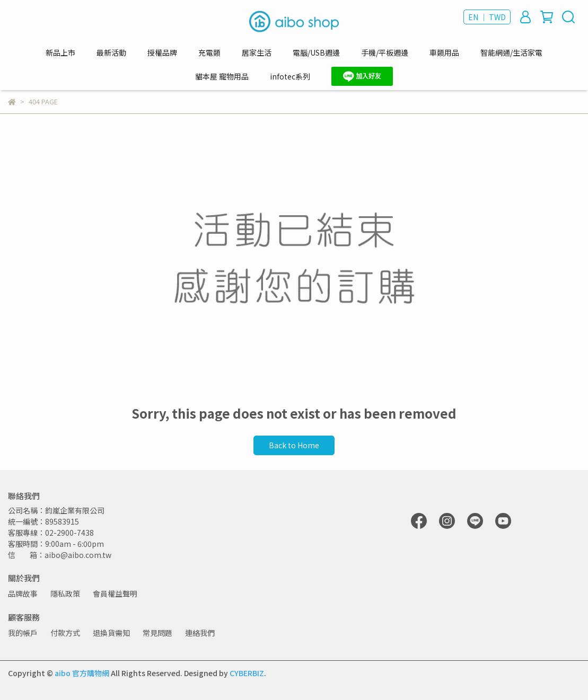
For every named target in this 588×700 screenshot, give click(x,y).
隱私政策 (65, 593)
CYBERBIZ (247, 673)
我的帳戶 (23, 633)
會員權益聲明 (115, 593)
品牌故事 (23, 593)
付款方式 (65, 633)
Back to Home (294, 445)
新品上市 (60, 52)
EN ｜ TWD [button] (487, 17)
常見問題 (157, 633)
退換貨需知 (111, 633)
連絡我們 (200, 633)
